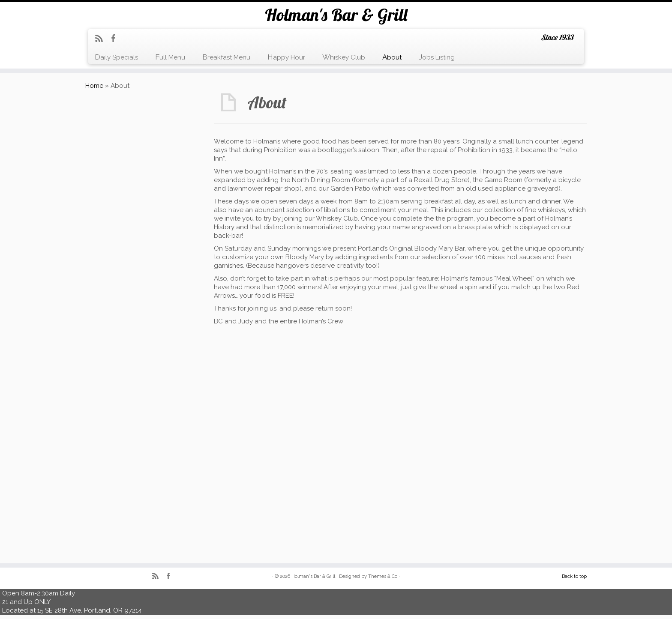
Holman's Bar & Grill (336, 15)
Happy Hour (286, 57)
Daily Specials (116, 57)
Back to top (574, 576)
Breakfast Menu (226, 57)
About (392, 57)
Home (94, 86)
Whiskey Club (344, 57)
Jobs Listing (437, 57)
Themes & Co (383, 576)
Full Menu (170, 57)
